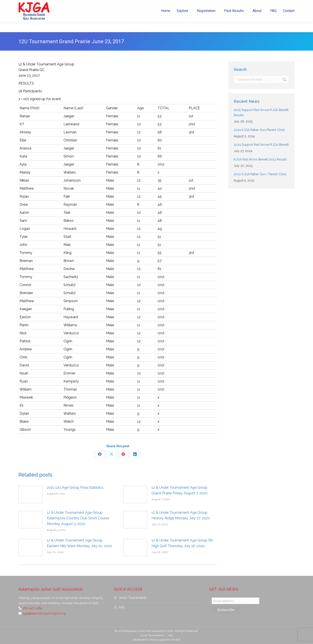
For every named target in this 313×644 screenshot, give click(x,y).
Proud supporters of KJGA (165, 640)
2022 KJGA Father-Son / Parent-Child (260, 174)
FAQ (122, 607)
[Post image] (30, 495)
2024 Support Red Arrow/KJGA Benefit (261, 145)
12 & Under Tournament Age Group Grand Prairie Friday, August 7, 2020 (180, 490)
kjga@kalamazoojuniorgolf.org (227, 5)
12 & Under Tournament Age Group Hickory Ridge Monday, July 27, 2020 (181, 515)
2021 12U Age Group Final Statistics (75, 488)
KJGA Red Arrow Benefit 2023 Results (260, 159)
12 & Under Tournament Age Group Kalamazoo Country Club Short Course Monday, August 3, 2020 (78, 518)
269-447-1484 (189, 5)
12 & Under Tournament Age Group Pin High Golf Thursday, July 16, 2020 (182, 543)
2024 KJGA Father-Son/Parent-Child (259, 130)
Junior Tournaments (133, 598)
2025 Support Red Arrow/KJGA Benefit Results (261, 113)
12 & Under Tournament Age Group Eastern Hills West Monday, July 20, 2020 (79, 543)
